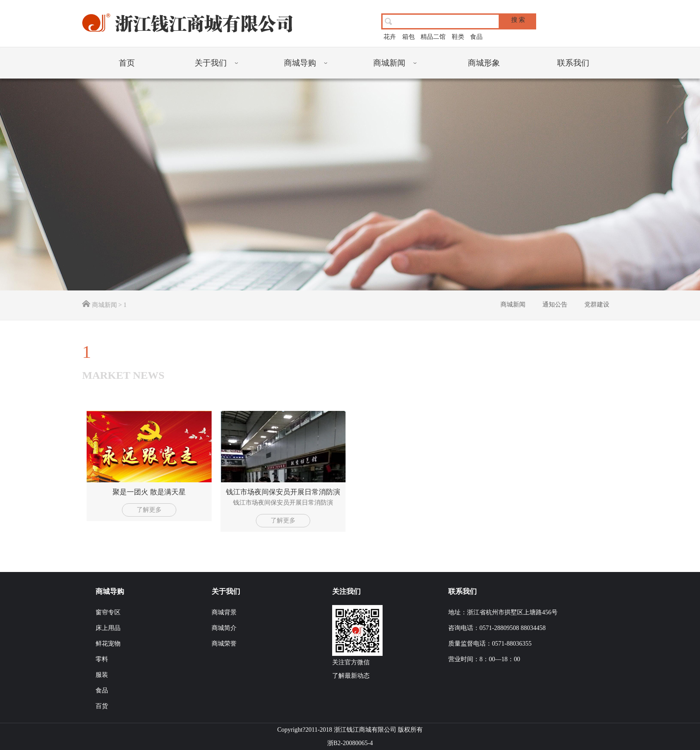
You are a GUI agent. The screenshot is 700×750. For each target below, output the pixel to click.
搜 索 (518, 20)
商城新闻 (389, 63)
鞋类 (458, 37)
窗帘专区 (108, 612)
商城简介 (224, 628)
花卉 (390, 37)
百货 (102, 706)
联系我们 (573, 63)
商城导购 (300, 63)
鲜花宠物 (108, 644)
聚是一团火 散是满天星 (149, 492)
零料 (102, 659)
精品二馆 (433, 37)
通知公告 (555, 305)
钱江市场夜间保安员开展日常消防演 (283, 492)
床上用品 (108, 628)
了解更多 (149, 510)
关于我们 (211, 63)
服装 (102, 675)
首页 (127, 63)
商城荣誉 (224, 644)
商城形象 (484, 63)
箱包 (408, 37)
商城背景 (224, 612)
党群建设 (597, 305)
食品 (476, 37)
